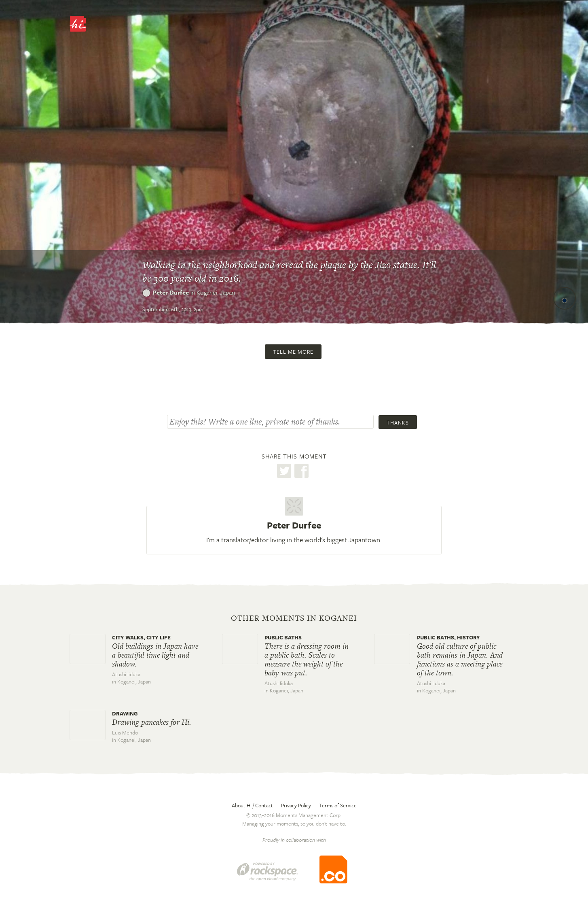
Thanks (398, 422)
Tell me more (293, 352)
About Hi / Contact (252, 805)
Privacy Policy (296, 805)
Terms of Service (338, 805)
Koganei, (216, 292)
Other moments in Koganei (294, 618)
